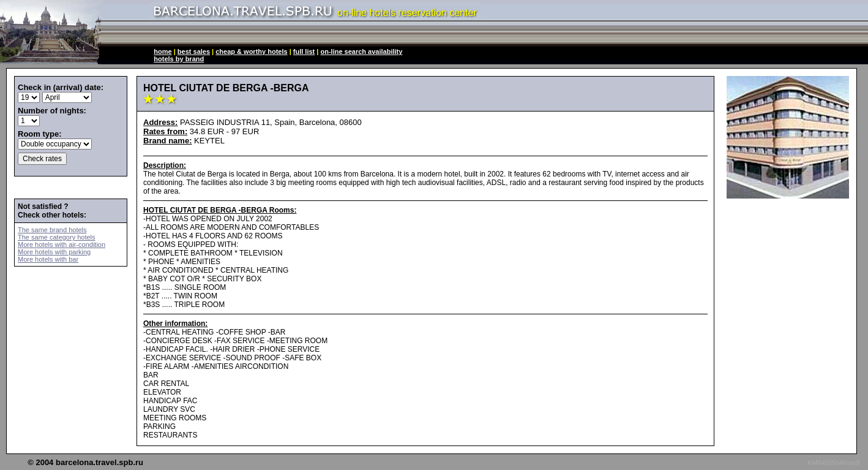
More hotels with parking (54, 252)
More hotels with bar (48, 259)
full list (304, 51)
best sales (194, 51)
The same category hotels (57, 237)
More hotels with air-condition (62, 244)
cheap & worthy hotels (251, 51)
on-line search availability (361, 51)
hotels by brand (179, 59)
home (163, 51)
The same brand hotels (52, 230)
